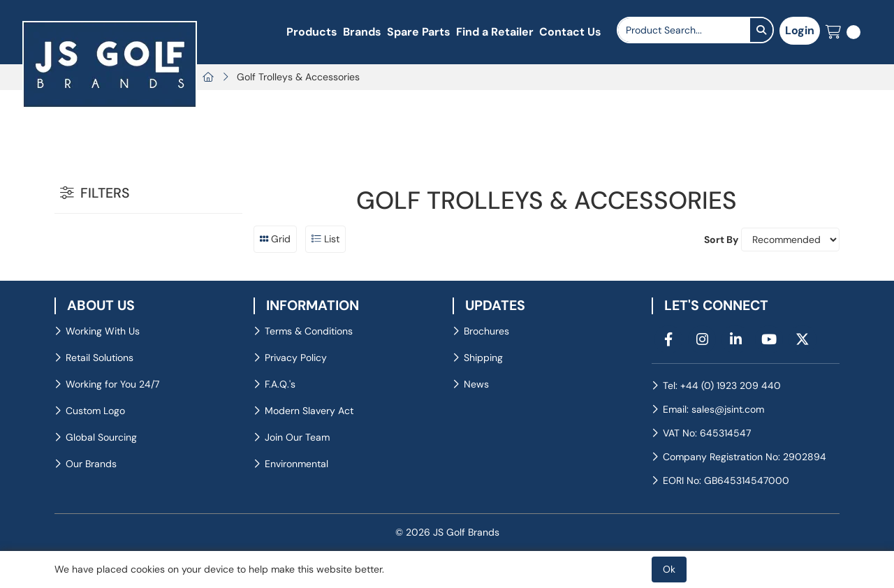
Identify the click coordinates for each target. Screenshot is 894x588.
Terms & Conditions (309, 331)
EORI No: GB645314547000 (726, 480)
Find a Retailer (495, 32)
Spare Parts (419, 32)
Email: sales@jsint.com (713, 409)
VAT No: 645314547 (707, 433)
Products (312, 32)
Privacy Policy (296, 358)
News (476, 384)
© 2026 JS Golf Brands (447, 532)
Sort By (721, 240)
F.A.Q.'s (280, 384)
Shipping (483, 358)
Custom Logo (95, 411)
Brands (362, 32)
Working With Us (103, 331)
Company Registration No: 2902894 (745, 457)
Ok (669, 569)
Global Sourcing (101, 437)
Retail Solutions (100, 358)
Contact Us (570, 32)
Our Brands (91, 464)
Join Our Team (297, 437)
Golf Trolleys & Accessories (298, 77)
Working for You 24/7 (112, 384)
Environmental (296, 464)
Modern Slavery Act (309, 411)
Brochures (486, 331)
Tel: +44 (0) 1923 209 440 (722, 385)
